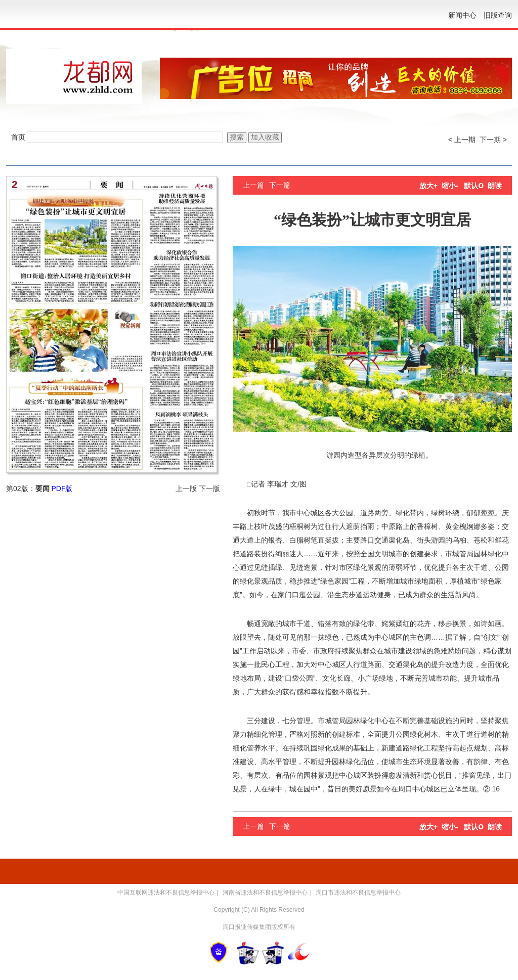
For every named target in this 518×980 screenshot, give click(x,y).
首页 (18, 137)
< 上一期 (462, 140)
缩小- (450, 186)
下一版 (209, 488)
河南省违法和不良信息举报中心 (265, 893)
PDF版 (62, 488)
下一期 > (493, 140)
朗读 (495, 186)
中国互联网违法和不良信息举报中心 (166, 893)
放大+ (428, 186)
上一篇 (253, 185)
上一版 (186, 488)
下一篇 (280, 185)
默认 (474, 186)
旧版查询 (498, 15)
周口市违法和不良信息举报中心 (358, 893)
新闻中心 (462, 15)
